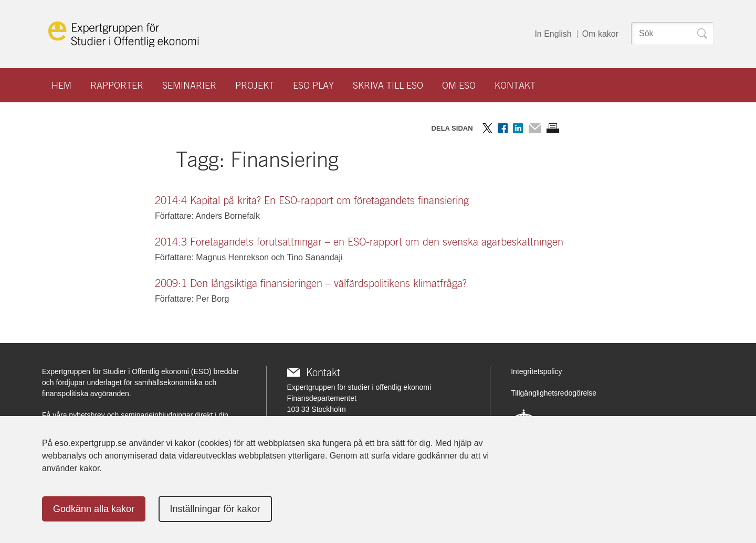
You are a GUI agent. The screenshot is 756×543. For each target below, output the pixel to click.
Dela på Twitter (487, 128)
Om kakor (600, 34)
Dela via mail (535, 128)
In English (553, 34)
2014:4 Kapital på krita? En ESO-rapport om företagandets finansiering (312, 200)
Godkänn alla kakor (94, 509)
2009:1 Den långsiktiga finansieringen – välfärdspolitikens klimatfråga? (311, 283)
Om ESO (459, 85)
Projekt (255, 85)
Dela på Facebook (503, 128)
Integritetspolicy (536, 371)
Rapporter (117, 85)
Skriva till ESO (388, 85)
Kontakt (515, 85)
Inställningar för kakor (215, 509)
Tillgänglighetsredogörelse (554, 393)
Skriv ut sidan (553, 128)
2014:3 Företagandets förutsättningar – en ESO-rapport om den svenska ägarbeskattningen (359, 242)
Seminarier (189, 85)
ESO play (313, 85)
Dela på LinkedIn (518, 128)
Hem (61, 85)
